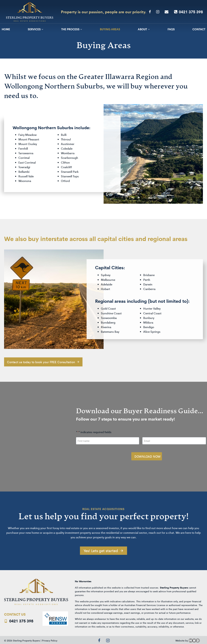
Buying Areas (110, 29)
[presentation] (101, 453)
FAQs (171, 29)
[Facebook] (150, 12)
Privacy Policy (50, 639)
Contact (199, 29)
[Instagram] (158, 12)
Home (6, 29)
